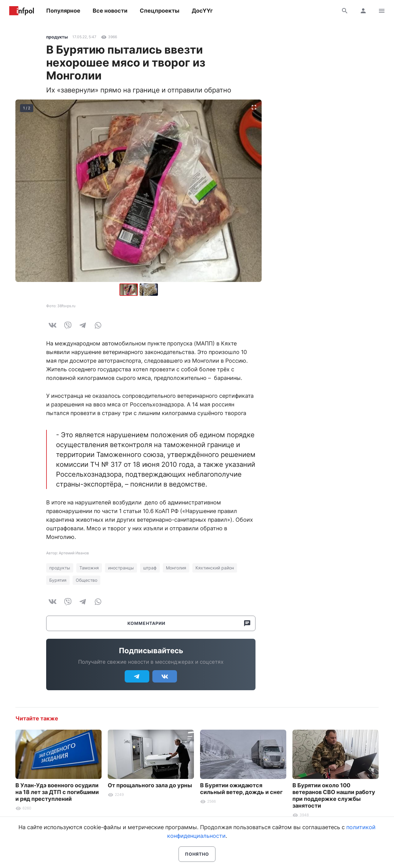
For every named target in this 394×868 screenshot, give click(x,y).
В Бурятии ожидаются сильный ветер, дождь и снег (241, 789)
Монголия (176, 568)
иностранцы (121, 568)
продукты (57, 37)
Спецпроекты (160, 11)
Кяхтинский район (215, 568)
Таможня (89, 568)
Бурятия (58, 580)
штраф (150, 568)
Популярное (63, 11)
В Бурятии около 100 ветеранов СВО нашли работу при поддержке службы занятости (334, 795)
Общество (86, 580)
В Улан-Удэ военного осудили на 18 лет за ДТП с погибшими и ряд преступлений (57, 792)
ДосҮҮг (202, 11)
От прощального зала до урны (150, 785)
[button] (149, 290)
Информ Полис (22, 11)
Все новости (110, 11)
